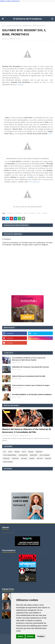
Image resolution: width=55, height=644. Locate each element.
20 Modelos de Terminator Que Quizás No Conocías (30, 367)
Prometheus (32, 213)
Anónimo (6, 39)
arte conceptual (45, 455)
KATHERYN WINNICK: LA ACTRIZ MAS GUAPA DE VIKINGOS (32, 394)
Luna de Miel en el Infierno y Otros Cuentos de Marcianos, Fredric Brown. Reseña (29, 359)
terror (24, 452)
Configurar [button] (41, 636)
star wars (24, 458)
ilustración (6, 458)
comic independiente (10, 455)
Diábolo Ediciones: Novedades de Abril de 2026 (29, 376)
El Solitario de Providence (27, 19)
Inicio (4, 26)
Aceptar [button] (21, 636)
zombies (9, 26)
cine (25, 213)
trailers (39, 213)
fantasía (31, 452)
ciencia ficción (19, 213)
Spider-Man (34, 455)
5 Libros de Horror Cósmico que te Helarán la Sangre (31, 385)
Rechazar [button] (30, 636)
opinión (32, 458)
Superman (39, 452)
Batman (17, 452)
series (10, 452)
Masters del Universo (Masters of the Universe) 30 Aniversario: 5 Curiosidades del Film (26, 431)
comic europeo (8, 462)
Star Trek (40, 458)
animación (10, 213)
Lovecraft (48, 458)
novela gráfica (23, 455)
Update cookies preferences (10, 1)
